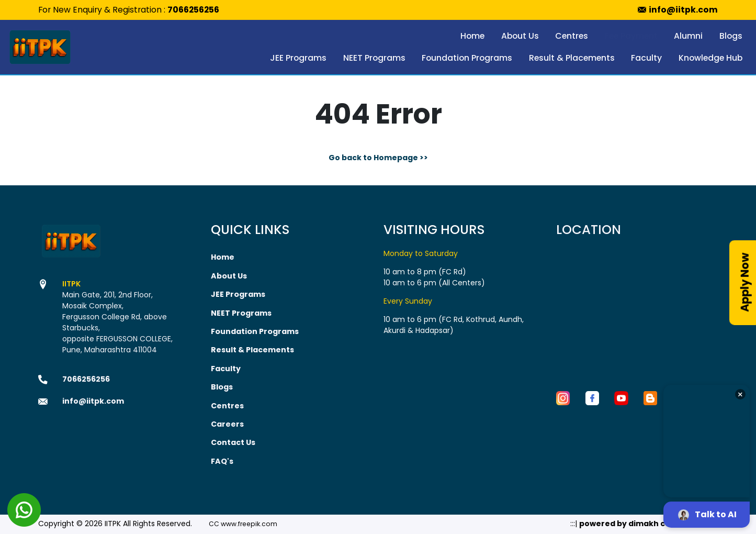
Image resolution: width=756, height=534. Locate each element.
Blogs (731, 36)
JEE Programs (298, 58)
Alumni (688, 36)
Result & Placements (572, 58)
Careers (227, 422)
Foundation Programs (467, 58)
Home (472, 36)
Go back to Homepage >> (378, 158)
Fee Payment (631, 36)
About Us (520, 36)
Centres (572, 36)
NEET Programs (374, 58)
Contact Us (233, 440)
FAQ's (222, 459)
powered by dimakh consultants (644, 521)
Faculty (646, 58)
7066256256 (193, 10)
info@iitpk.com (683, 10)
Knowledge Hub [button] (710, 58)
